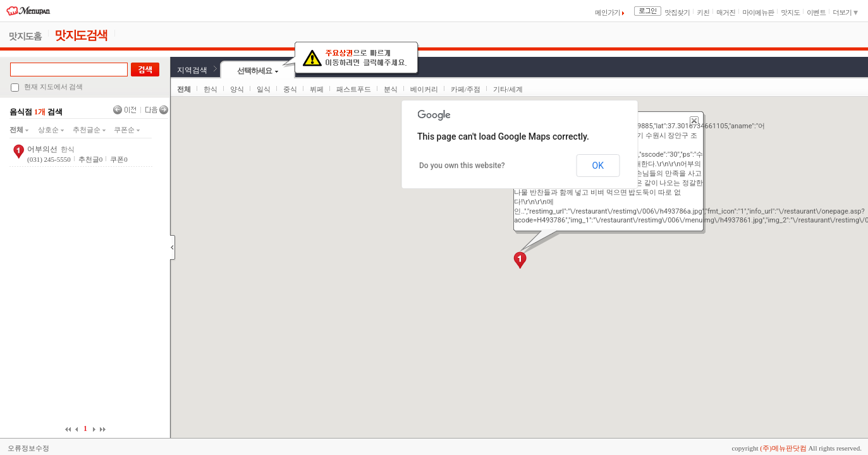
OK (598, 166)
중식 (290, 89)
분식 (391, 89)
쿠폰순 (127, 130)
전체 (19, 130)
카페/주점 (466, 89)
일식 (264, 89)
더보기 (845, 12)
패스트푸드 (354, 89)
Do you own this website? (462, 166)
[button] (520, 260)
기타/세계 (508, 89)
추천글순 (89, 130)
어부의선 (42, 149)
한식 (211, 89)
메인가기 (609, 12)
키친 (703, 12)
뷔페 (317, 89)
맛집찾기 (677, 12)
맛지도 (790, 12)
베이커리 (424, 89)
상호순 (51, 130)
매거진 (726, 12)
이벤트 (816, 12)
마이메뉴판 (758, 12)
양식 (237, 89)
